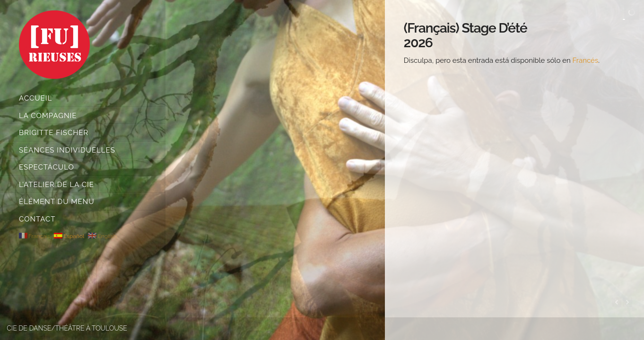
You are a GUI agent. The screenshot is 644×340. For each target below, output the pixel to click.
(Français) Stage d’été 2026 (466, 35)
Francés (586, 60)
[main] (514, 170)
